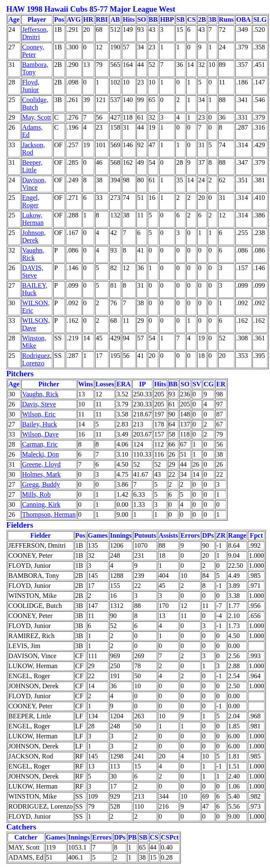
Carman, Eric (40, 444)
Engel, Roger (31, 201)
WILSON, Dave (36, 324)
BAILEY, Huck (35, 289)
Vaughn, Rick (33, 254)
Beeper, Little (32, 166)
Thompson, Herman (49, 514)
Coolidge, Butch (35, 103)
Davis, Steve (39, 404)
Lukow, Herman (33, 219)
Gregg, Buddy (41, 484)
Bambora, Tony (35, 68)
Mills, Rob (36, 494)
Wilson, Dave (40, 434)
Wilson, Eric (39, 414)
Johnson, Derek (34, 236)
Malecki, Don (41, 454)
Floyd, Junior (31, 86)
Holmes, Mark (41, 474)
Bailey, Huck (40, 424)
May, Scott (37, 117)
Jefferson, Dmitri (35, 33)
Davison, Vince (34, 184)
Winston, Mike (34, 342)
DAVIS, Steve (33, 272)
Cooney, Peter (33, 51)
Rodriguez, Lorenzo (37, 359)
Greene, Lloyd (41, 464)
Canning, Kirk (41, 504)
